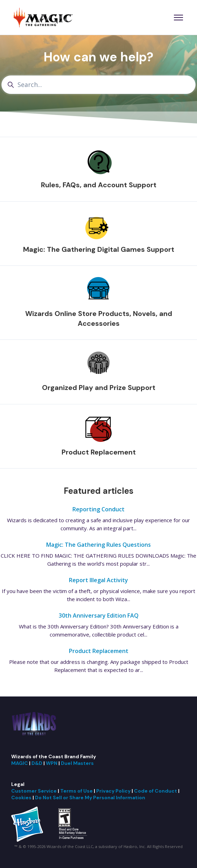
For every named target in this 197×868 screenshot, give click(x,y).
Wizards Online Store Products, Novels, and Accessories (99, 318)
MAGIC (20, 763)
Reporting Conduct (98, 509)
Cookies (21, 798)
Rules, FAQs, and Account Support (99, 185)
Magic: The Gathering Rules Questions (98, 545)
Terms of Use (76, 791)
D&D (37, 763)
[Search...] (98, 85)
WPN (52, 763)
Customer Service (34, 791)
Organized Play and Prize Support (99, 388)
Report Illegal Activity (98, 580)
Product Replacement (99, 452)
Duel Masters (77, 763)
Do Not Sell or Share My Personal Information (90, 798)
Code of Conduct (156, 791)
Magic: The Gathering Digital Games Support (99, 249)
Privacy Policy (113, 791)
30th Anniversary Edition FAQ (99, 615)
